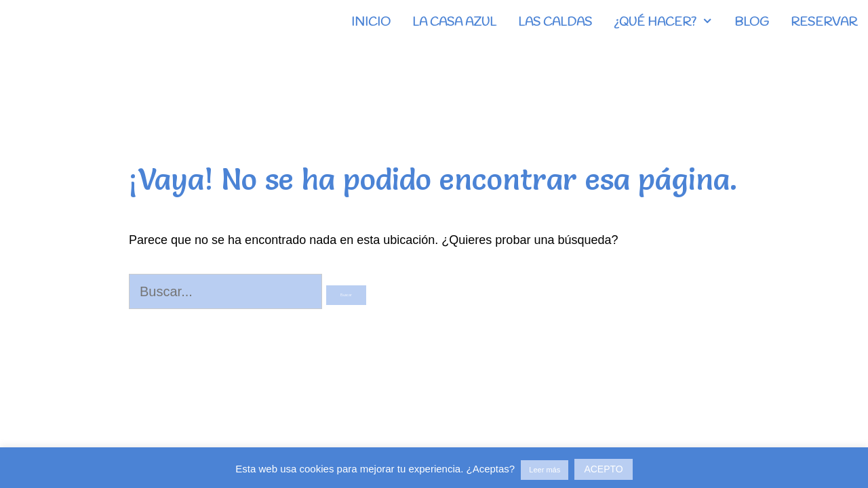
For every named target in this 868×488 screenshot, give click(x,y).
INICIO (371, 22)
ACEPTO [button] (603, 469)
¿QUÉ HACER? (669, 22)
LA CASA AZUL (454, 22)
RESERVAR (824, 22)
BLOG (752, 22)
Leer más (545, 470)
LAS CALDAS (555, 22)
